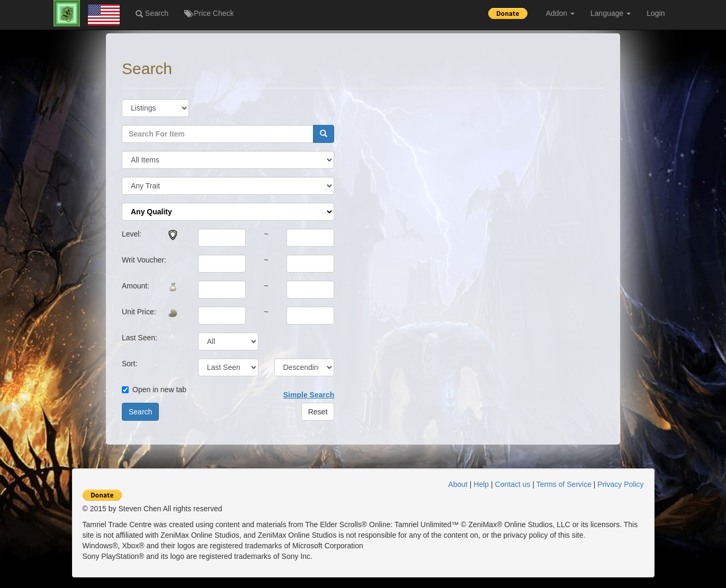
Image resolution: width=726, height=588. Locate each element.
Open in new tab (154, 390)
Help (481, 484)
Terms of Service (564, 484)
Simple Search (309, 395)
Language (611, 13)
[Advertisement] (673, 197)
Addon (560, 13)
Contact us (513, 484)
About (458, 484)
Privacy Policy (620, 484)
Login (656, 13)
